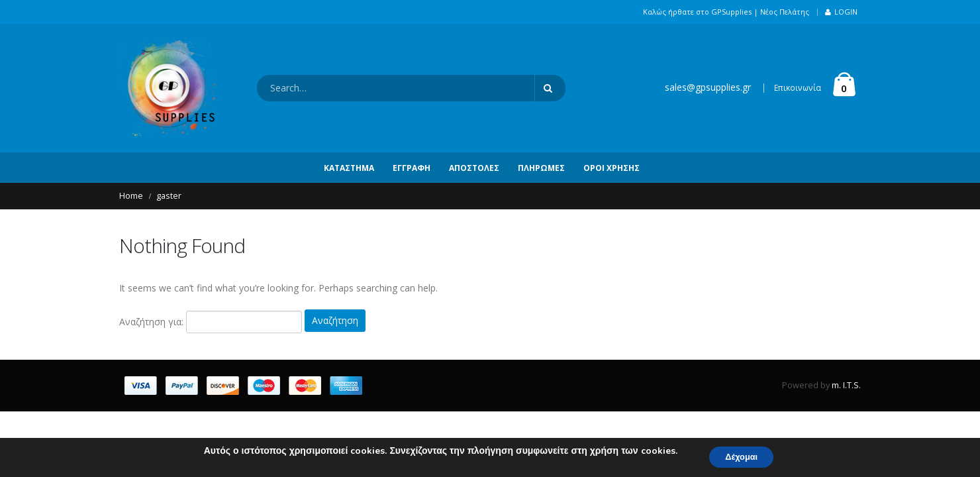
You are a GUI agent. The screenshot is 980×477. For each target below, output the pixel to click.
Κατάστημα (349, 168)
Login (841, 12)
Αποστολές (474, 168)
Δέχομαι (742, 456)
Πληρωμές (541, 168)
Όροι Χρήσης (612, 168)
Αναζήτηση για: (151, 320)
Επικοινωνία (798, 88)
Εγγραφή (412, 168)
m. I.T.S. (846, 384)
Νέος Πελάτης (785, 12)
